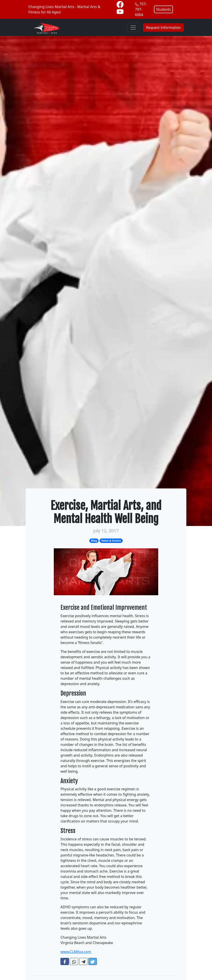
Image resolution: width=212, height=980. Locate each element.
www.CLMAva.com (76, 952)
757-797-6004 (141, 9)
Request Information (163, 27)
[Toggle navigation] (133, 27)
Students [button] (163, 9)
